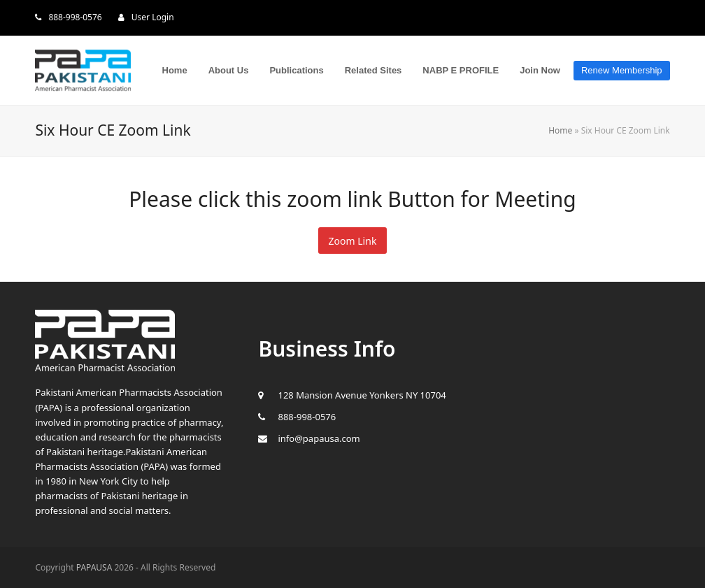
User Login (153, 17)
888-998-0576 (75, 17)
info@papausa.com (319, 438)
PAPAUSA (94, 567)
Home (560, 130)
